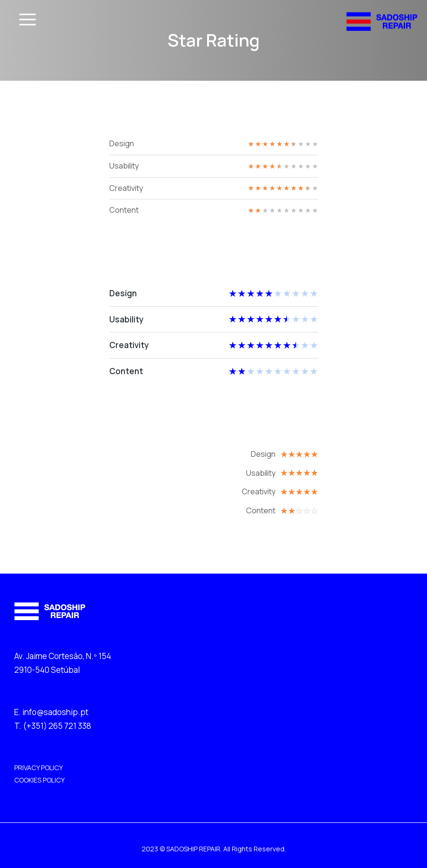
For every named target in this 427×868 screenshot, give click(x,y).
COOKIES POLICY (39, 780)
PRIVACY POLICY (38, 768)
